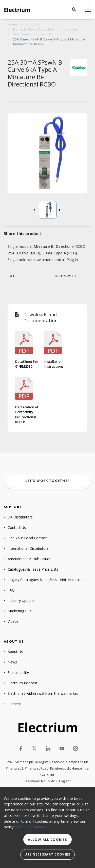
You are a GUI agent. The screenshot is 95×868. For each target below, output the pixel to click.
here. (19, 827)
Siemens (15, 704)
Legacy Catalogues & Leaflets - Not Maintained (47, 580)
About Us (15, 652)
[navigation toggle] (88, 9)
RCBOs (46, 34)
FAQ (11, 590)
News (12, 662)
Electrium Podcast (22, 683)
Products (33, 24)
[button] (74, 9)
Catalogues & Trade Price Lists (33, 569)
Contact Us (17, 527)
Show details (36, 827)
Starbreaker (23, 34)
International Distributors (28, 548)
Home (12, 24)
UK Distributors (20, 517)
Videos (13, 621)
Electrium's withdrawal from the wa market (43, 693)
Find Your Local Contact (27, 538)
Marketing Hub (20, 611)
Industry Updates (22, 601)
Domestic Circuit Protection (34, 29)
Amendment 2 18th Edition (30, 559)
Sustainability (18, 672)
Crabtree (70, 29)
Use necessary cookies (47, 854)
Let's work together (48, 481)
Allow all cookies (48, 840)
